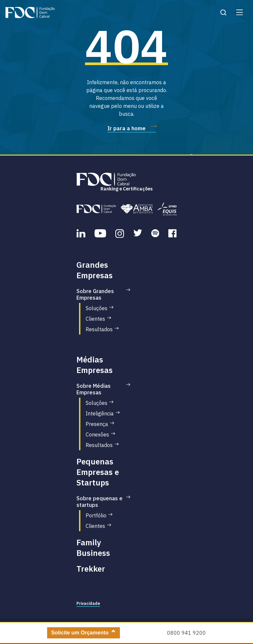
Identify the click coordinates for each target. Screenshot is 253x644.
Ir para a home (126, 128)
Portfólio (96, 515)
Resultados (99, 329)
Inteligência (100, 413)
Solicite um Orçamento (80, 633)
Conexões (97, 434)
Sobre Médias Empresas (94, 389)
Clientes (95, 319)
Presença (97, 424)
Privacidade (88, 603)
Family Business (93, 548)
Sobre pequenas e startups (99, 502)
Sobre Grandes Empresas (95, 294)
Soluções (97, 308)
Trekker (91, 569)
